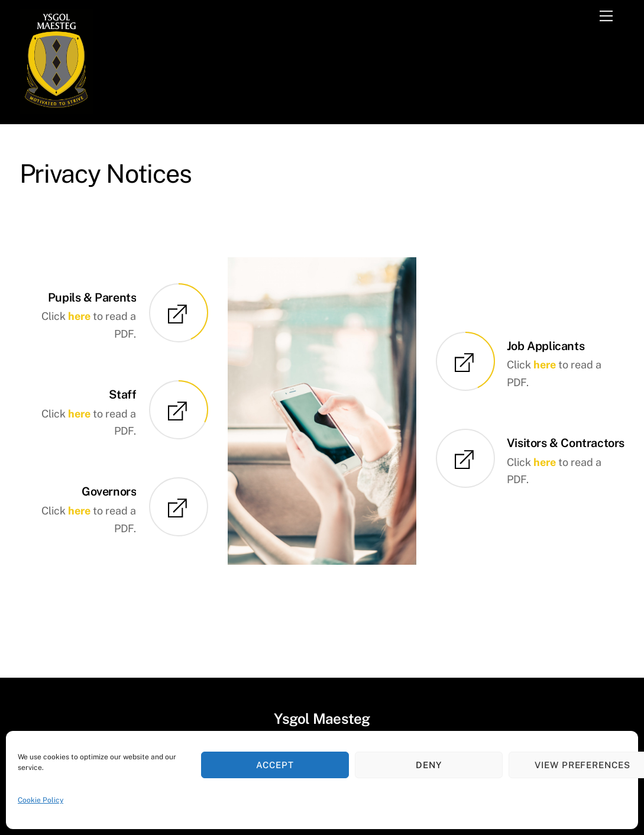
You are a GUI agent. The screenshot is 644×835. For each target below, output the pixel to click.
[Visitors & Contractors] (465, 460)
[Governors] (179, 509)
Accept (275, 765)
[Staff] (179, 411)
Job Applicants (546, 346)
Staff (122, 394)
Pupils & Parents (92, 297)
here (79, 316)
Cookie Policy (41, 800)
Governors (109, 491)
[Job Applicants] (465, 363)
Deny (429, 765)
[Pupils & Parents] (179, 314)
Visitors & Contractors (566, 443)
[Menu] (606, 16)
